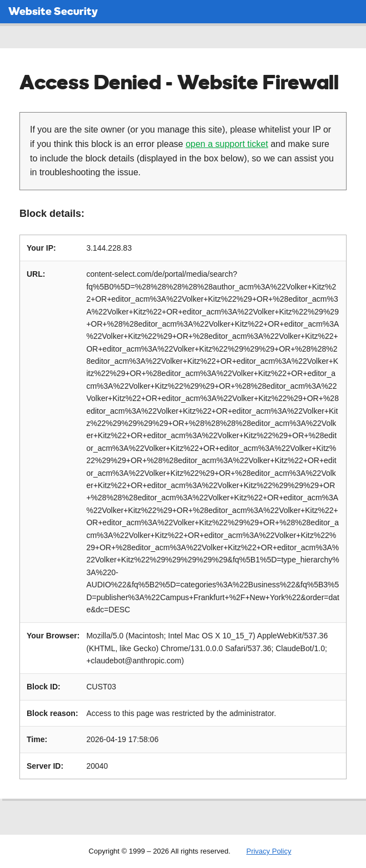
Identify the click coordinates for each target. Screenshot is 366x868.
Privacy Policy (269, 851)
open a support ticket (227, 144)
